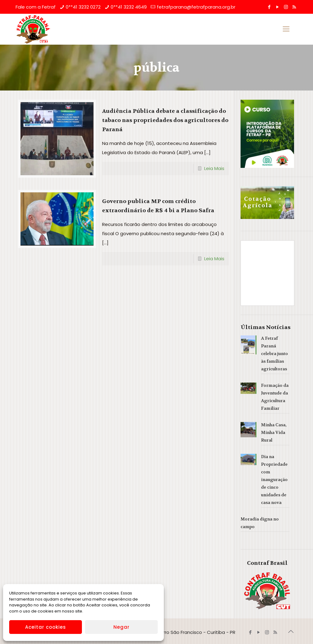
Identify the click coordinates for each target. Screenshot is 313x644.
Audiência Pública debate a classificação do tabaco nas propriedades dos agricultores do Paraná (165, 120)
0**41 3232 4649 (129, 7)
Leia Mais (214, 168)
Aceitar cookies (46, 627)
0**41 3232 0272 (83, 7)
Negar (122, 627)
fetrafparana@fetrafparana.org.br (196, 7)
